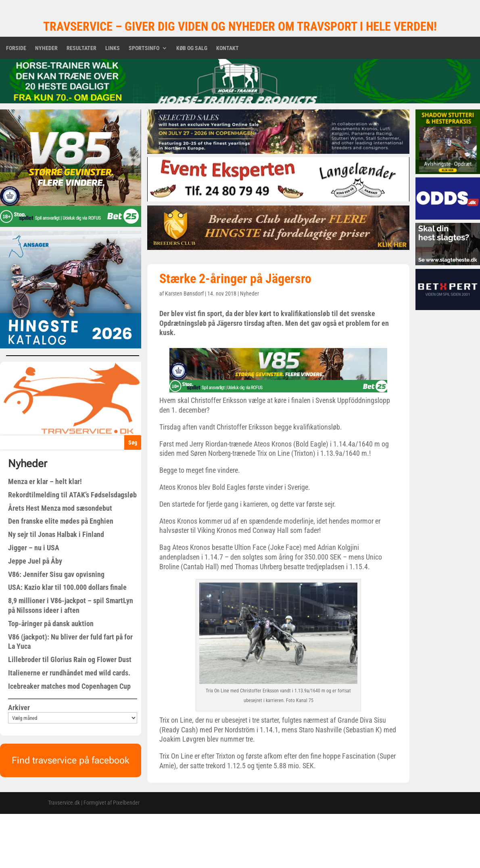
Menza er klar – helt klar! (45, 481)
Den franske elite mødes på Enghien (61, 521)
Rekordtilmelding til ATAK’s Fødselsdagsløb (72, 495)
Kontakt (227, 48)
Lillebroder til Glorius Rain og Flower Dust (70, 659)
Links (113, 48)
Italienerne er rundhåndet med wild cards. (69, 673)
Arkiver (19, 708)
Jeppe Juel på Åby (35, 561)
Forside (16, 48)
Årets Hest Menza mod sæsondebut (60, 508)
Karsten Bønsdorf (184, 294)
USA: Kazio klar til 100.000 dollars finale (67, 587)
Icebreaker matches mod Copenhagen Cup (69, 686)
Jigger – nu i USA (34, 548)
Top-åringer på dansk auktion (51, 624)
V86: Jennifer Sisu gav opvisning (56, 574)
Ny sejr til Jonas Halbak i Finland (56, 534)
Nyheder (46, 48)
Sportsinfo (144, 48)
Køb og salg (192, 48)
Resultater (81, 48)
